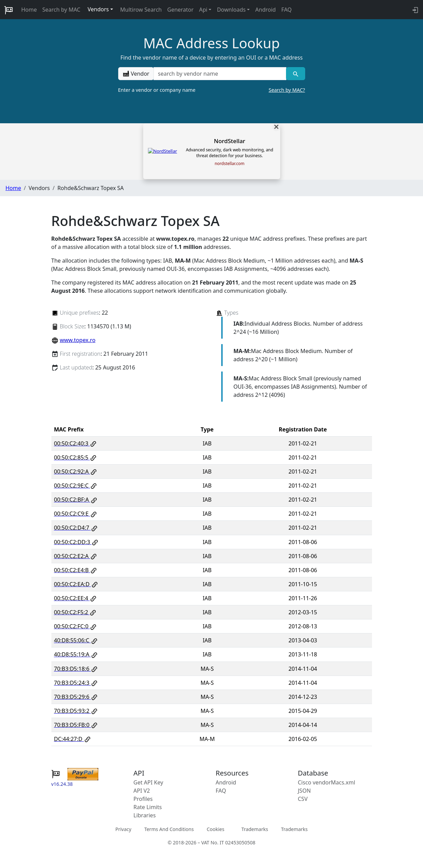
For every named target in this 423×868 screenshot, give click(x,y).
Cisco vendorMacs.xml (327, 782)
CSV (303, 799)
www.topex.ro (77, 340)
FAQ (286, 10)
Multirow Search (141, 10)
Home (29, 10)
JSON (304, 791)
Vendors (98, 9)
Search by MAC (61, 10)
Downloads (231, 10)
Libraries (145, 815)
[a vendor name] (220, 74)
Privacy (123, 829)
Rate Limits (148, 807)
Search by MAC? (287, 90)
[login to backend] (415, 10)
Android (265, 10)
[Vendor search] (295, 74)
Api (203, 10)
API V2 (142, 791)
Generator (180, 10)
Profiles (143, 799)
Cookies (215, 829)
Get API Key (148, 782)
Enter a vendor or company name (212, 90)
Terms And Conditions (169, 829)
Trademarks (255, 829)
